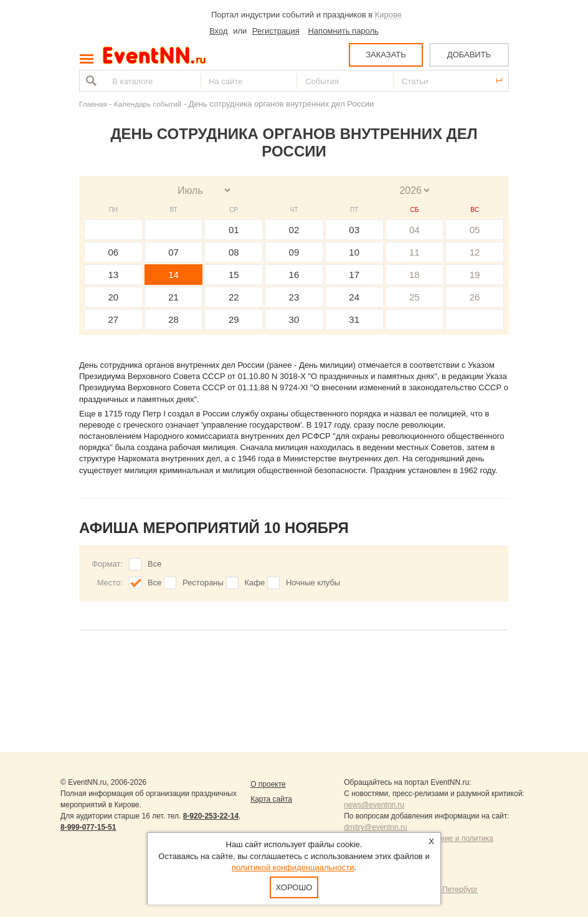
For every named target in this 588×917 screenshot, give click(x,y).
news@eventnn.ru (374, 805)
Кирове (388, 15)
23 (294, 297)
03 (354, 230)
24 (354, 297)
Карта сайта (271, 799)
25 (415, 297)
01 (234, 230)
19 (475, 275)
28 (173, 319)
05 (475, 230)
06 (114, 252)
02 (294, 230)
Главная (93, 104)
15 (234, 275)
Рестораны (203, 583)
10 (354, 252)
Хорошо (294, 887)
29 (234, 319)
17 (354, 275)
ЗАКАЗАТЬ (386, 55)
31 (354, 319)
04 (415, 230)
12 (475, 252)
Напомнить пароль (343, 31)
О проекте (268, 784)
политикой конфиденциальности (293, 867)
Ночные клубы (313, 583)
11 (415, 252)
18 (415, 275)
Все (154, 564)
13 (114, 275)
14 (173, 275)
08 (234, 252)
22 (234, 297)
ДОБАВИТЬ (469, 55)
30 (294, 319)
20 (114, 297)
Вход (218, 31)
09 (294, 252)
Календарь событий (148, 104)
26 (475, 297)
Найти (90, 81)
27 (114, 319)
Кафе (255, 583)
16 (294, 275)
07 (173, 252)
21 (173, 297)
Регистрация (276, 31)
